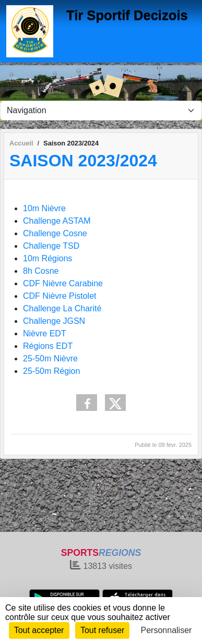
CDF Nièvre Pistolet (60, 296)
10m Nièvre (44, 208)
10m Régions (47, 258)
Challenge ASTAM (57, 221)
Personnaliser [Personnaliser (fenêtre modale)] (167, 630)
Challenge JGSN (54, 321)
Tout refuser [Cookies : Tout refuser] (102, 630)
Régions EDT (48, 346)
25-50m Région (51, 371)
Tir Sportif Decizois (127, 15)
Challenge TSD (51, 246)
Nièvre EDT (45, 333)
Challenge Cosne (55, 233)
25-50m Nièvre (50, 359)
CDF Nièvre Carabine (63, 283)
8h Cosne (41, 271)
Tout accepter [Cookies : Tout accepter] (39, 630)
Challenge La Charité (62, 308)
